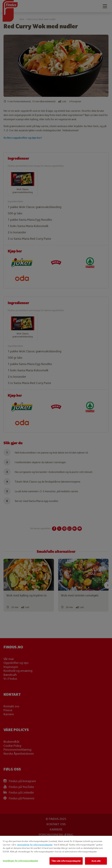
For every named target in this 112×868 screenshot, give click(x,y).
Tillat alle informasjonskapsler (66, 861)
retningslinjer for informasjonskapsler (35, 845)
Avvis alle (96, 861)
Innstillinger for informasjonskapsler (20, 861)
